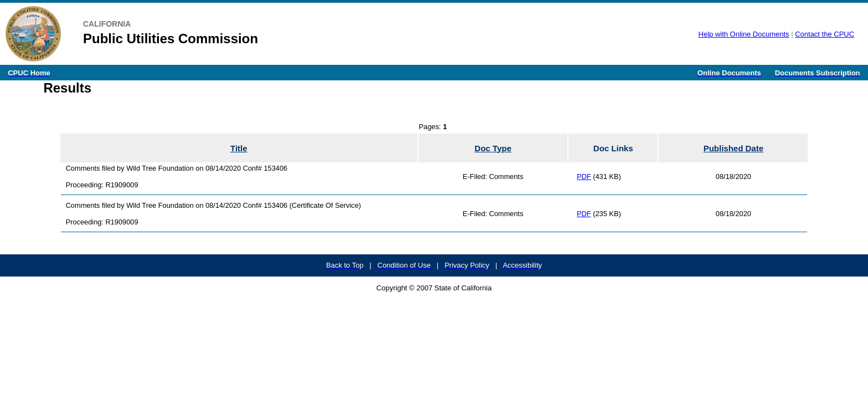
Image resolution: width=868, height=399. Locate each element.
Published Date (733, 148)
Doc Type (493, 148)
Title (239, 148)
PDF (584, 177)
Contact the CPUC (825, 34)
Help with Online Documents (744, 34)
